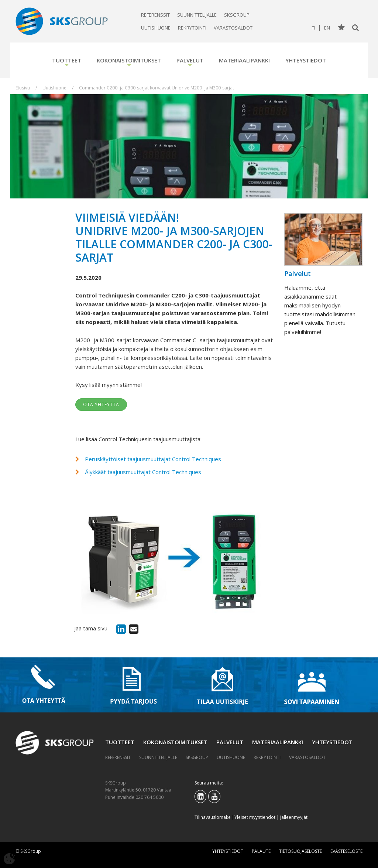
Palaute (261, 851)
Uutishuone (156, 28)
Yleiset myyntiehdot (255, 817)
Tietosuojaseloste (300, 851)
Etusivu (23, 88)
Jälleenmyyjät (294, 817)
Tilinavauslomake (213, 817)
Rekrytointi (192, 28)
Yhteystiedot (306, 60)
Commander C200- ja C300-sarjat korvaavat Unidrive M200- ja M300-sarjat (157, 88)
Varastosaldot (233, 28)
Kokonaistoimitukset (129, 60)
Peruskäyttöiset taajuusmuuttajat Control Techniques (153, 459)
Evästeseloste (346, 851)
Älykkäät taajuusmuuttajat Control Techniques (143, 472)
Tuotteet (67, 60)
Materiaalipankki (244, 60)
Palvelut (190, 60)
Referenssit (155, 15)
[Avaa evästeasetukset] (9, 859)
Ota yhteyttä (101, 404)
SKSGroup (237, 15)
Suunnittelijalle (197, 15)
